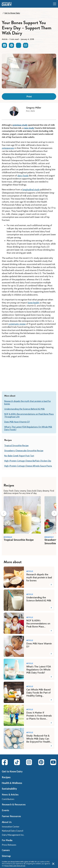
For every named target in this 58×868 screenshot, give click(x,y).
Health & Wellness (12, 783)
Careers (6, 850)
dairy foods (23, 176)
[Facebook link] (5, 762)
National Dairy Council (12, 831)
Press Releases (9, 845)
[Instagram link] (29, 762)
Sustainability (9, 789)
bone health (33, 303)
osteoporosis (8, 148)
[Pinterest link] (41, 762)
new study (29, 128)
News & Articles (10, 795)
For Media (7, 840)
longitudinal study (31, 190)
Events (5, 810)
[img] (7, 4)
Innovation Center (11, 827)
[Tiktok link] (17, 762)
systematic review (17, 324)
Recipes (6, 777)
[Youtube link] (53, 762)
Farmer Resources (11, 816)
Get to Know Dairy (12, 13)
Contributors (8, 799)
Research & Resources (14, 804)
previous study (20, 125)
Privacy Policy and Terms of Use (15, 866)
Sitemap (6, 856)
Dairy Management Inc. (13, 835)
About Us (7, 822)
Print (29, 96)
